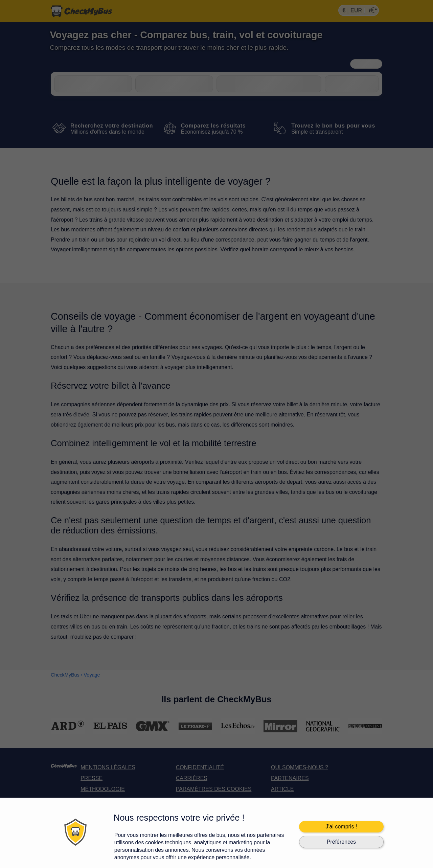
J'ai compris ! (341, 827)
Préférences (341, 842)
